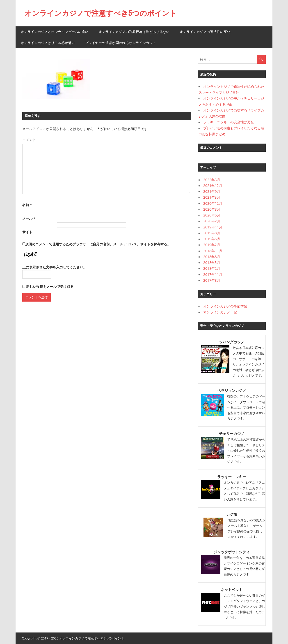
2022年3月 (212, 179)
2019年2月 (212, 244)
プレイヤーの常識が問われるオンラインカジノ (120, 43)
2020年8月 (212, 209)
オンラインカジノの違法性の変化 (205, 31)
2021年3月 (212, 197)
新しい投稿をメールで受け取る (50, 286)
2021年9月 (212, 191)
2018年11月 (213, 251)
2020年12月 (213, 203)
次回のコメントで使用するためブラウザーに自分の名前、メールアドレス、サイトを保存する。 (98, 244)
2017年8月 (212, 280)
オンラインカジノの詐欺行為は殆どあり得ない (134, 31)
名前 (27, 205)
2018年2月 (212, 268)
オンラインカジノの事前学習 (225, 306)
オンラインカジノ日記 (220, 312)
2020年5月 (212, 215)
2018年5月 (212, 262)
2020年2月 (212, 221)
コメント (29, 139)
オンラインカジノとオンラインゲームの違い (55, 31)
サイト (27, 232)
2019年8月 (212, 233)
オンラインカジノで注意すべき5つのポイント (101, 13)
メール (29, 218)
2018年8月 (212, 256)
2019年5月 (212, 239)
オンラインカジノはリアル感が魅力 (48, 43)
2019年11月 (213, 227)
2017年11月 (213, 274)
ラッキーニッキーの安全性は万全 (229, 122)
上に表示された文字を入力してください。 (54, 267)
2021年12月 (213, 185)
